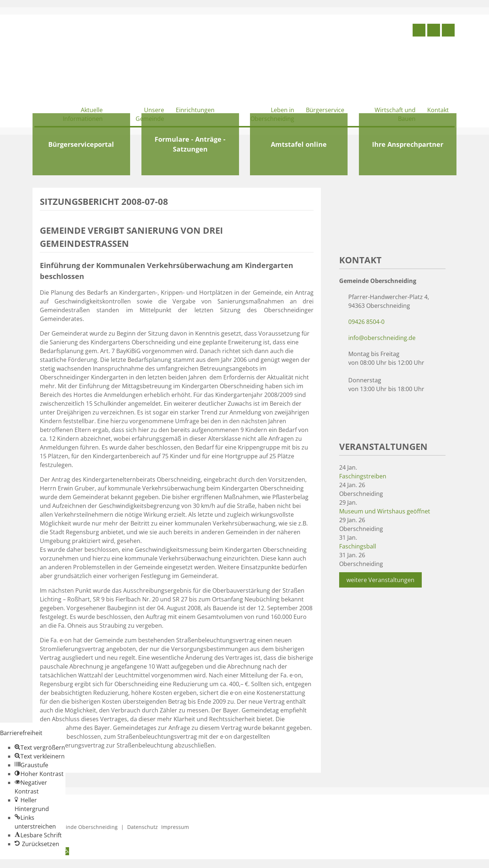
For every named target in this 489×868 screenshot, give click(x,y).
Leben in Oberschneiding (272, 114)
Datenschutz (143, 827)
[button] (40, 747)
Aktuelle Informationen (83, 114)
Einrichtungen (195, 110)
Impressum (175, 827)
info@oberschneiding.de (382, 338)
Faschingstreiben (363, 476)
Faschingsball (358, 546)
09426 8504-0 (366, 322)
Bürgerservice (325, 110)
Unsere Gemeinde (150, 114)
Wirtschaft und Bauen (395, 114)
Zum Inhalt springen (28, 864)
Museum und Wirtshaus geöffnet (385, 511)
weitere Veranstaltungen (380, 580)
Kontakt (438, 110)
